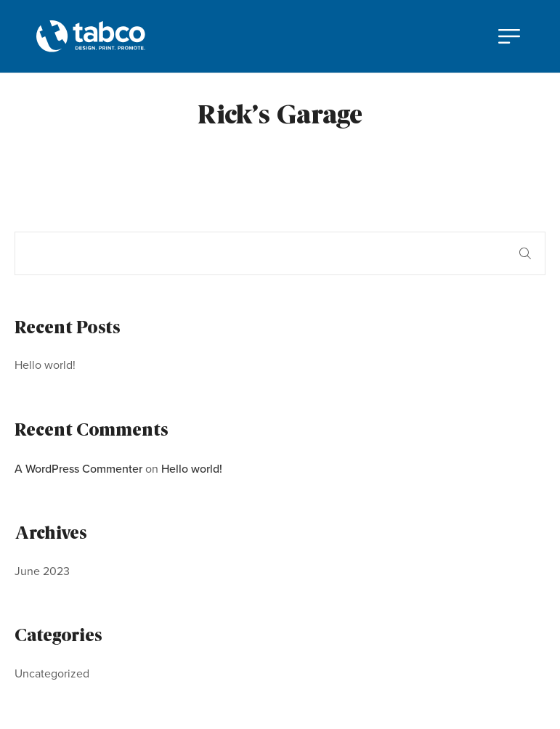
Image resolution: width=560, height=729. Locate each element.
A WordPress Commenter (78, 468)
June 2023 (42, 571)
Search (525, 253)
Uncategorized (52, 673)
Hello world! (45, 365)
